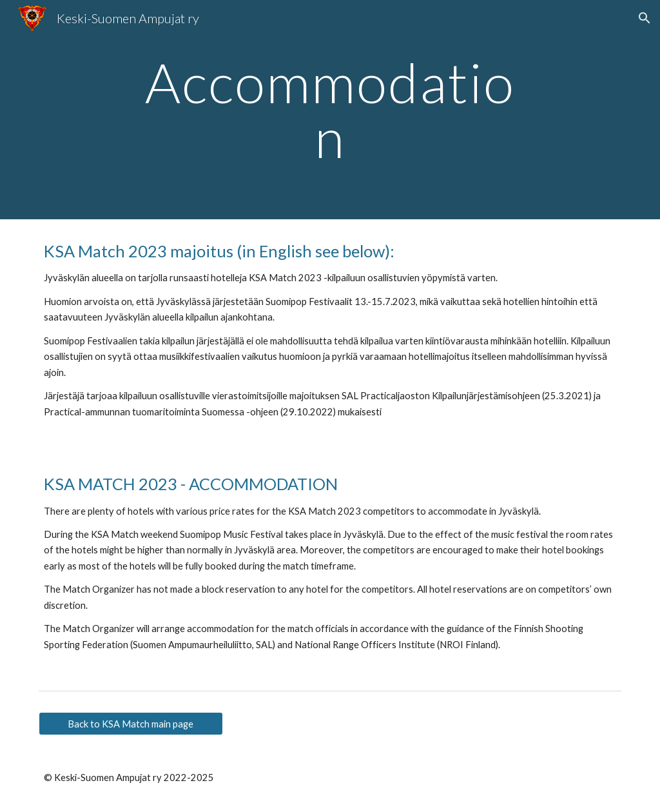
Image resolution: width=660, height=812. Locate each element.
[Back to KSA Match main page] (131, 724)
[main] (330, 110)
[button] (645, 18)
